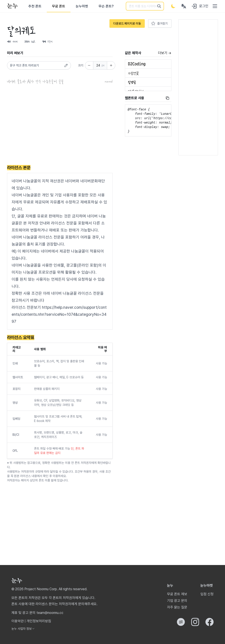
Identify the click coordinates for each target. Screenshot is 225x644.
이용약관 (18, 621)
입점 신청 (207, 594)
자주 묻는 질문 (177, 607)
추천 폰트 (35, 6)
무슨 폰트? (106, 6)
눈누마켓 (82, 6)
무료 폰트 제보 (177, 594)
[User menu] (184, 6)
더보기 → (165, 53)
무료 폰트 (59, 6)
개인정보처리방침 (39, 621)
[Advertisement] (60, 125)
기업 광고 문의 (177, 601)
